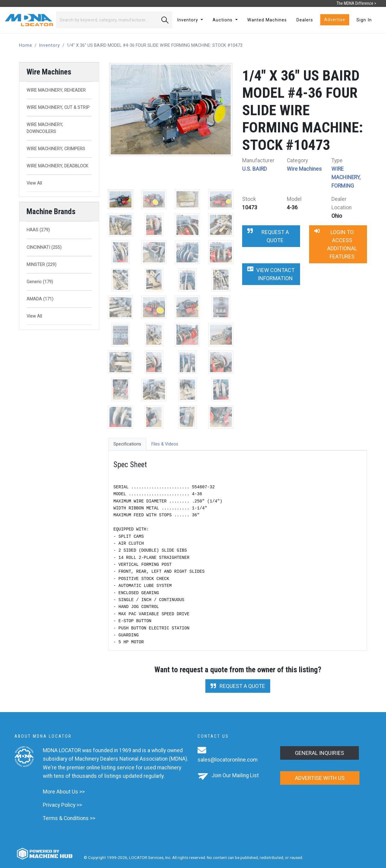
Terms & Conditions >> (69, 818)
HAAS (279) (38, 230)
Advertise (335, 20)
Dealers (305, 20)
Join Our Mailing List (235, 775)
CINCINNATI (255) (44, 247)
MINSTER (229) (41, 265)
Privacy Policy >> (62, 805)
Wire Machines (304, 169)
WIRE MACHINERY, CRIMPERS (56, 149)
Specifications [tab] (127, 444)
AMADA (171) (40, 299)
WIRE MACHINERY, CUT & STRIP (58, 108)
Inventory (49, 45)
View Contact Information (271, 274)
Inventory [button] (188, 20)
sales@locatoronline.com (228, 760)
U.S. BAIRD (255, 169)
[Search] (107, 20)
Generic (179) (40, 282)
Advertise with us (320, 778)
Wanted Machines (267, 20)
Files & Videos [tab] (165, 444)
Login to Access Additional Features (336, 244)
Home (26, 45)
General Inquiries (320, 753)
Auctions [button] (223, 20)
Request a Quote (268, 236)
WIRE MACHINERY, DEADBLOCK (57, 166)
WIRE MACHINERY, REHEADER (56, 90)
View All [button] (34, 183)
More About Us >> (64, 792)
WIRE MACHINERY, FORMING (346, 177)
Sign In (364, 20)
